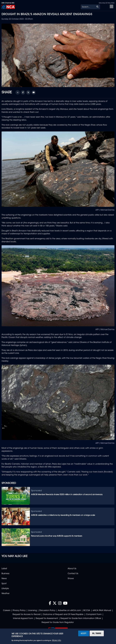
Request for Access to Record (27, 614)
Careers (7, 610)
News (4, 579)
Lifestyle (5, 589)
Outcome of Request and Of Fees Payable (63, 614)
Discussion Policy (47, 610)
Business (5, 574)
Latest (4, 569)
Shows (71, 579)
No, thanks (97, 633)
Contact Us (73, 574)
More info (57, 640)
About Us (72, 569)
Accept (84, 633)
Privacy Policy (19, 610)
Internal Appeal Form (23, 618)
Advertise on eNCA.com (69, 610)
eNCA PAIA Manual (102, 610)
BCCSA (87, 610)
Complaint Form (94, 614)
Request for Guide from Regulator (58, 622)
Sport (4, 584)
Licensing (32, 610)
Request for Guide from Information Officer (81, 618)
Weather (5, 594)
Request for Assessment (47, 618)
